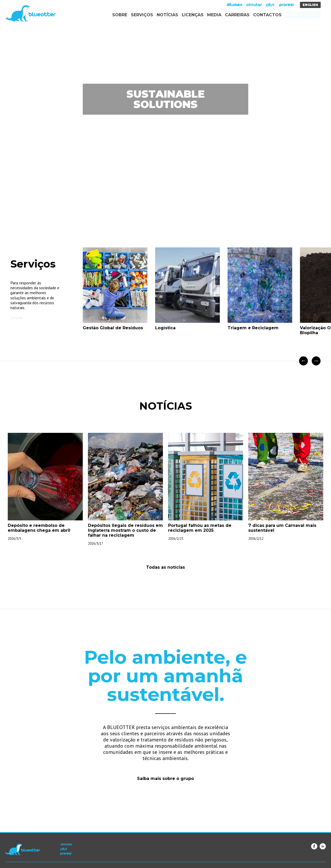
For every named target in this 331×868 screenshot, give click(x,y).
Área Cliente (303, 15)
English (310, 5)
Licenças (193, 15)
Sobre (120, 15)
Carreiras (237, 15)
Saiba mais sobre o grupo (165, 779)
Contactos (267, 15)
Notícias (167, 15)
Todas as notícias (165, 567)
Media (214, 15)
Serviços (142, 15)
